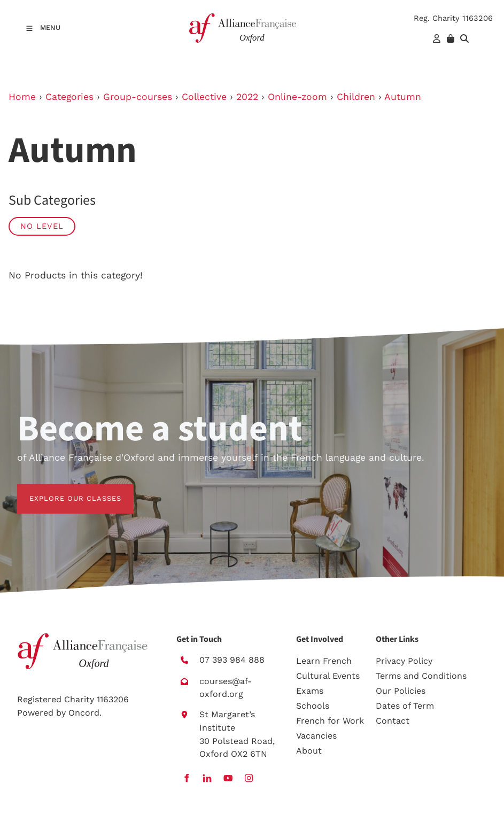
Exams (310, 691)
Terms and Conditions (421, 676)
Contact (393, 721)
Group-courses (138, 97)
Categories (69, 97)
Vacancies (316, 736)
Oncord (84, 713)
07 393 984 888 (232, 660)
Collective (204, 97)
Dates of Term (405, 706)
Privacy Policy (404, 661)
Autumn (403, 97)
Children (356, 97)
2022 (247, 97)
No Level (42, 226)
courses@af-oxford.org (226, 688)
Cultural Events (328, 676)
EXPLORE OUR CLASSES (63, 490)
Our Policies (401, 691)
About (309, 751)
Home (22, 97)
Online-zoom (297, 97)
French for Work (330, 721)
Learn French (324, 661)
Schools (313, 706)
